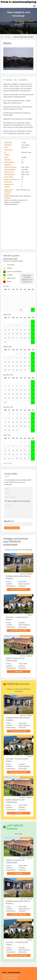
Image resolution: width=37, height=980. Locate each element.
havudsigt (9, 80)
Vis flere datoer (8, 463)
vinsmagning (23, 80)
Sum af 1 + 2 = (9, 521)
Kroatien (19, 25)
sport (15, 80)
